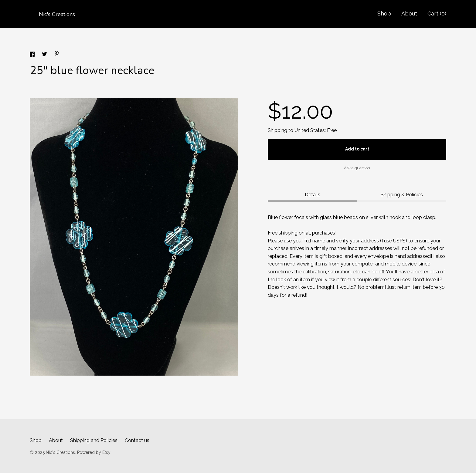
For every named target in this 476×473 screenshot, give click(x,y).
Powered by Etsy (94, 452)
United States (310, 130)
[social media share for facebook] (33, 55)
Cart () (437, 14)
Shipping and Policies (94, 440)
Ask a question (357, 168)
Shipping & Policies (402, 195)
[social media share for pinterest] (57, 54)
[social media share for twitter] (45, 55)
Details (313, 195)
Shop (384, 14)
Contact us (137, 440)
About (409, 14)
